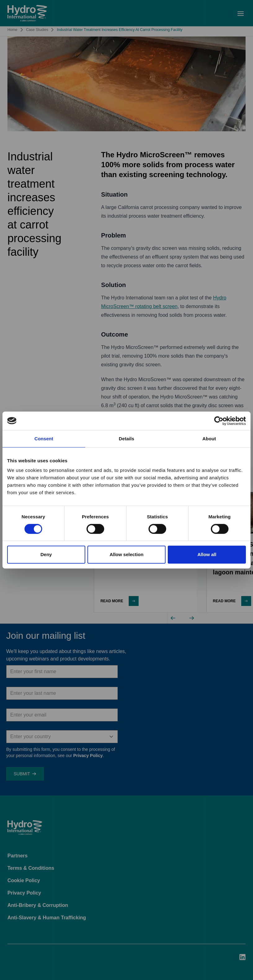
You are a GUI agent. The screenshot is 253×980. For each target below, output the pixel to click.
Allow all (207, 554)
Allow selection (126, 554)
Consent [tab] (44, 439)
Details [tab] (126, 439)
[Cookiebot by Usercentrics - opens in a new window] (219, 421)
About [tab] (209, 439)
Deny (46, 554)
